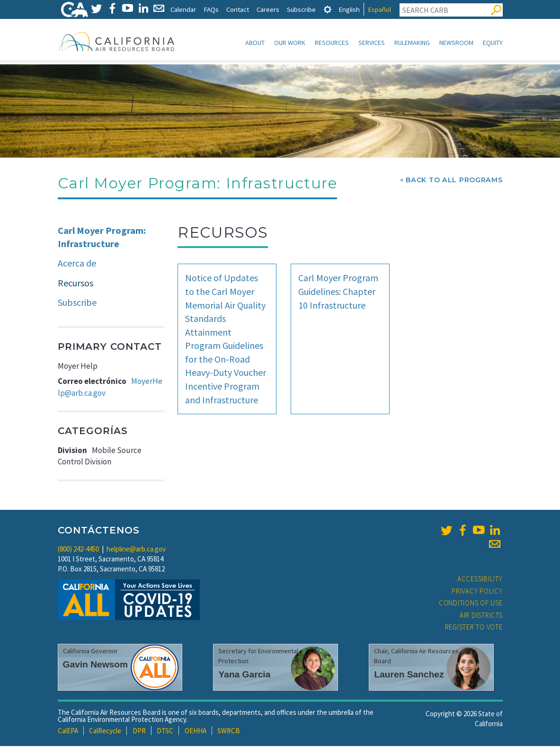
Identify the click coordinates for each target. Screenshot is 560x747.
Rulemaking (412, 43)
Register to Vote (474, 628)
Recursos (76, 284)
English (349, 9)
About (255, 43)
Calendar (183, 9)
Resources (332, 43)
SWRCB (229, 732)
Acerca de (77, 264)
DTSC (165, 732)
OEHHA (196, 732)
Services (372, 43)
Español (379, 9)
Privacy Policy (477, 592)
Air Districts (481, 616)
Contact (238, 9)
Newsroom (456, 43)
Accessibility (480, 580)
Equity (493, 43)
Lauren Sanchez (409, 675)
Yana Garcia (244, 675)
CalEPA (68, 732)
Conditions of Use (471, 604)
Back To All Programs (454, 181)
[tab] (328, 9)
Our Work (290, 43)
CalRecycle (105, 732)
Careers (268, 9)
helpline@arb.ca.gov (136, 550)
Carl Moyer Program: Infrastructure (102, 238)
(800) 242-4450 (78, 550)
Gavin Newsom (96, 665)
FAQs (211, 9)
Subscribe (301, 9)
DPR (139, 732)
